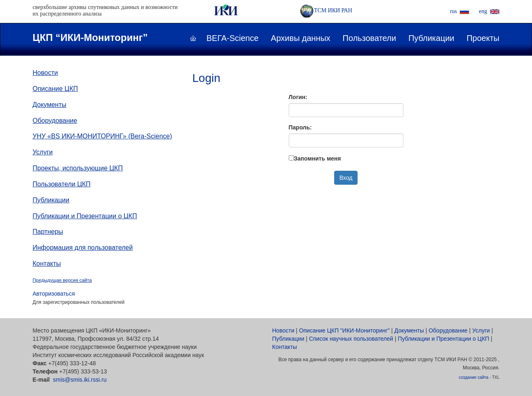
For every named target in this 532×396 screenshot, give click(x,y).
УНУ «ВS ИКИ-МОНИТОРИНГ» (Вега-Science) (103, 136)
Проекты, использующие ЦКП (78, 168)
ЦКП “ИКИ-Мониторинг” (90, 37)
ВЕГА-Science (232, 38)
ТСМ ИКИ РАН (326, 10)
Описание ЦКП (55, 89)
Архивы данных (300, 38)
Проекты (483, 38)
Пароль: (300, 127)
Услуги (43, 152)
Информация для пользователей (83, 248)
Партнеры (48, 232)
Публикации (431, 38)
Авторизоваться (54, 294)
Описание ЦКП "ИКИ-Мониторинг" (344, 330)
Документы (50, 105)
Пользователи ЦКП (62, 184)
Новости (45, 73)
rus (454, 11)
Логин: (298, 97)
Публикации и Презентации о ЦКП (85, 216)
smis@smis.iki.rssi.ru (80, 380)
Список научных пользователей (351, 339)
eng (483, 11)
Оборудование (55, 121)
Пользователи (370, 38)
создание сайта (473, 377)
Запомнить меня (318, 158)
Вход (346, 178)
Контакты (47, 264)
